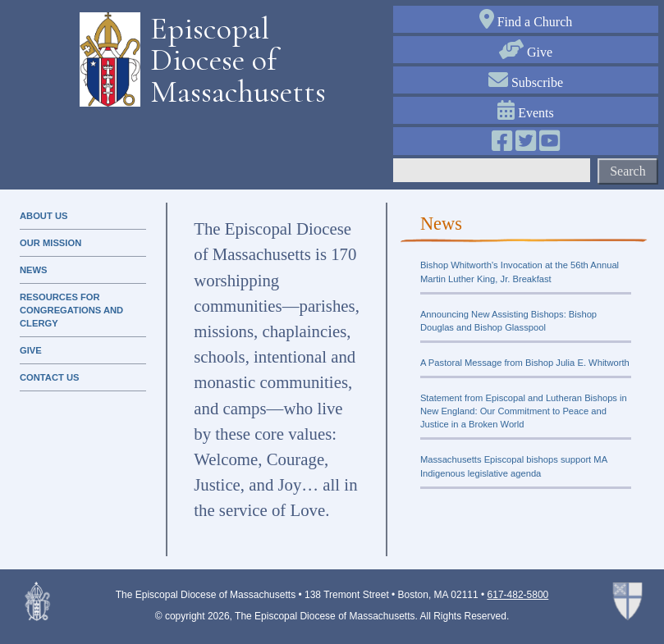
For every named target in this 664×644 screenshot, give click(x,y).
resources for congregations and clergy (71, 310)
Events (526, 113)
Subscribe (526, 82)
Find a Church (526, 22)
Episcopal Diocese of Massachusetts (232, 60)
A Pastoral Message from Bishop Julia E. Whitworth (525, 363)
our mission (50, 243)
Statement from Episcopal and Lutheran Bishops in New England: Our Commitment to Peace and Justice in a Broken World (524, 411)
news (34, 270)
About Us (44, 216)
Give (526, 52)
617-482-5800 (518, 595)
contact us (50, 377)
